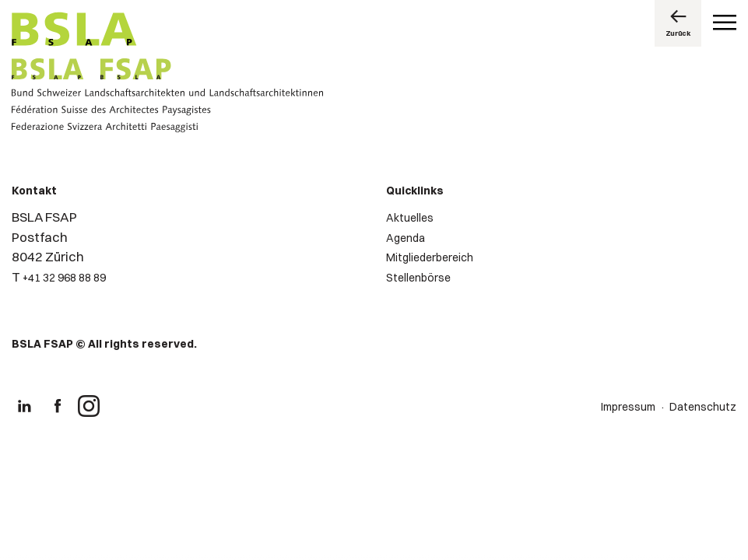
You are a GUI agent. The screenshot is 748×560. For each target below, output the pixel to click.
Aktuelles (410, 218)
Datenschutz (703, 407)
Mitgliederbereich (430, 257)
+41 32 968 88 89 (64, 278)
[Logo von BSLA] (74, 31)
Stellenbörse (418, 278)
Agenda (406, 238)
